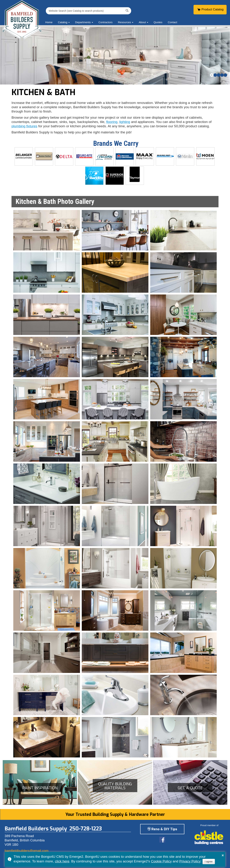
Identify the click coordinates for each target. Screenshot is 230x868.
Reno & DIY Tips (162, 829)
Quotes (158, 22)
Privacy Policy (190, 861)
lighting (125, 122)
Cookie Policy (161, 861)
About (142, 22)
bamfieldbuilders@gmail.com (27, 851)
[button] (212, 75)
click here (62, 861)
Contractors (106, 22)
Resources (124, 22)
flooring (112, 122)
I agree (209, 862)
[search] (85, 11)
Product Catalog (210, 10)
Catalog (63, 22)
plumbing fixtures (24, 126)
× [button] (223, 855)
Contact (172, 22)
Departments (83, 22)
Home (49, 22)
